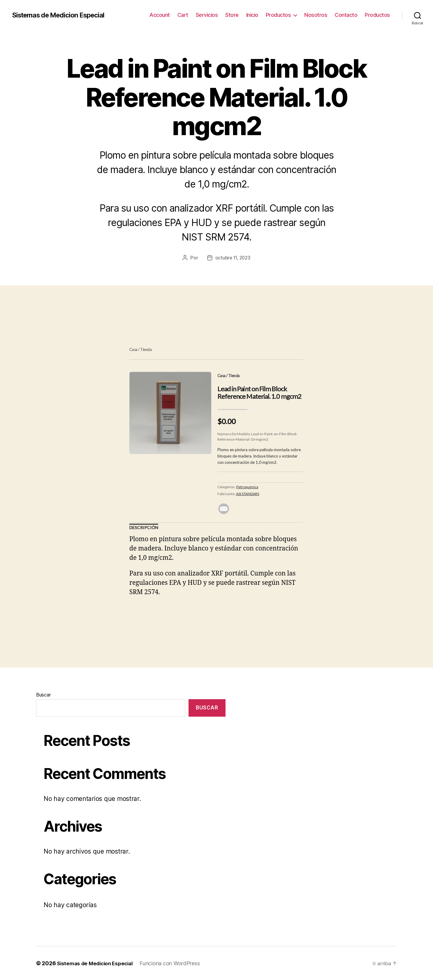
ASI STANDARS (248, 493)
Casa (133, 349)
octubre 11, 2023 (233, 258)
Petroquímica (247, 487)
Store (232, 15)
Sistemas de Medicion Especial (63, 15)
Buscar (43, 694)
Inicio (252, 15)
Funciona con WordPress (175, 963)
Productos (278, 15)
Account (160, 15)
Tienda (146, 349)
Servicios (207, 15)
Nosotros (316, 15)
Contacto (346, 15)
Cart (183, 15)
